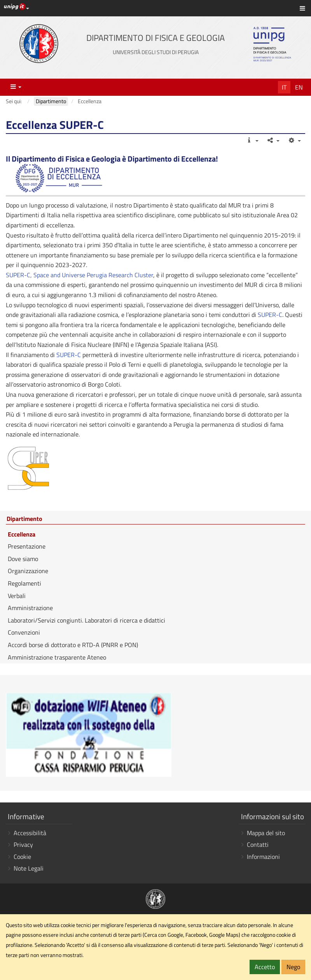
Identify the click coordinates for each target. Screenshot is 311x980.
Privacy (23, 845)
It (284, 87)
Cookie (22, 857)
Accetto (265, 967)
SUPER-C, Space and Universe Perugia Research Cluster (79, 275)
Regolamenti (24, 583)
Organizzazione (28, 571)
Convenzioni (24, 632)
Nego (293, 967)
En (299, 87)
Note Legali (29, 868)
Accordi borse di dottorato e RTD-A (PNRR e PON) (73, 645)
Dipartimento (24, 519)
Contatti (258, 845)
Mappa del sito (266, 833)
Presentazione (27, 546)
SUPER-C (270, 315)
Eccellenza (22, 534)
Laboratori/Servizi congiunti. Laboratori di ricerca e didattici (86, 620)
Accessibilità (30, 833)
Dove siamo (23, 559)
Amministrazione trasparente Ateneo (57, 657)
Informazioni (263, 857)
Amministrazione (30, 608)
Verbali (17, 596)
